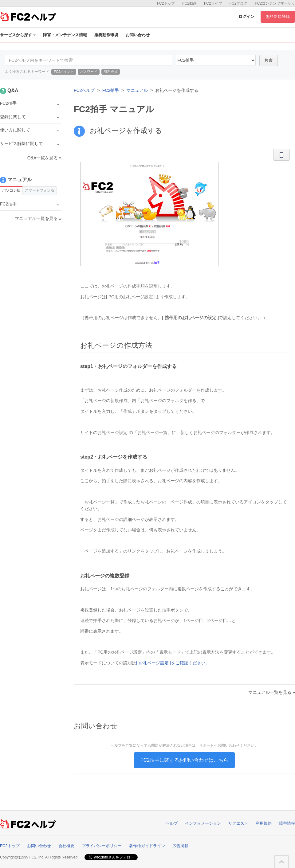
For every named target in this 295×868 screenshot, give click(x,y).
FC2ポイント (64, 72)
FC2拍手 (111, 90)
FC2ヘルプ (84, 90)
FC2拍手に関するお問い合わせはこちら (184, 760)
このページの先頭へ (281, 862)
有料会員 (111, 72)
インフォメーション (203, 823)
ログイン (246, 16)
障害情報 (287, 823)
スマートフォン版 (40, 190)
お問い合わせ (138, 35)
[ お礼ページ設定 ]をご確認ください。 (173, 663)
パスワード (89, 72)
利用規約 (264, 823)
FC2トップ (166, 3)
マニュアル (137, 90)
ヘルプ (172, 823)
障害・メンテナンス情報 (65, 35)
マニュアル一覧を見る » (272, 692)
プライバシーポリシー (102, 846)
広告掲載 (180, 846)
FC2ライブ (213, 3)
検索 (269, 60)
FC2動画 (189, 3)
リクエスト (238, 823)
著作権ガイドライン (147, 846)
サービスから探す (18, 35)
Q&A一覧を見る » (44, 158)
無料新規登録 (278, 16)
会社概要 (66, 846)
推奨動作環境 (106, 35)
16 (216, 60)
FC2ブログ (239, 3)
